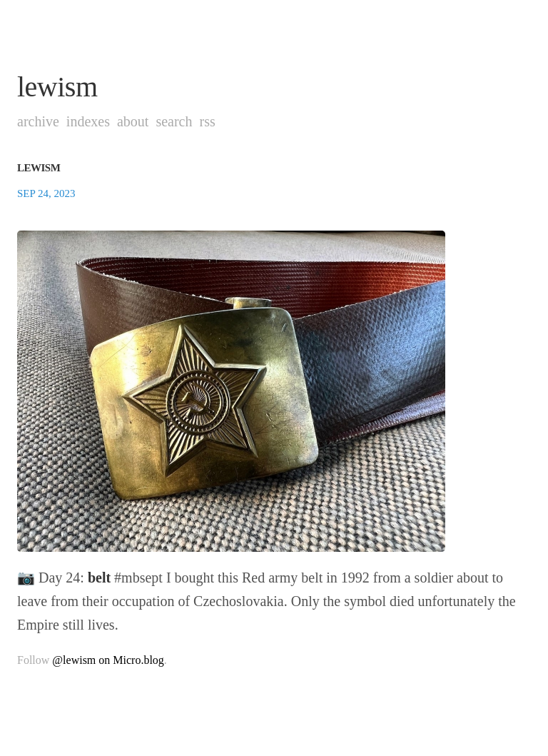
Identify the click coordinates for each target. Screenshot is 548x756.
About (133, 121)
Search (174, 121)
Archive (38, 121)
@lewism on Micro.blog (108, 660)
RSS (207, 121)
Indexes (88, 121)
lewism (57, 87)
